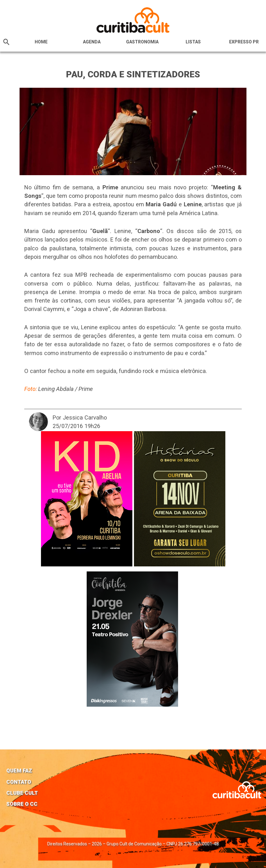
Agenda (92, 42)
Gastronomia (142, 42)
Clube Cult (22, 793)
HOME (41, 42)
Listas (193, 42)
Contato (19, 782)
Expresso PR (244, 42)
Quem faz (19, 771)
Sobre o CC (22, 804)
